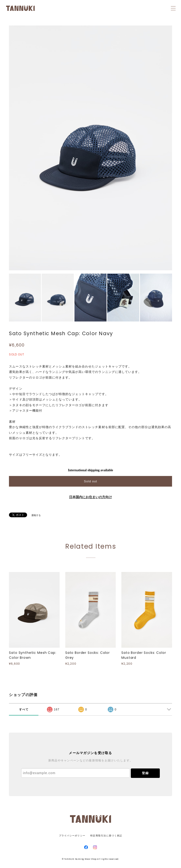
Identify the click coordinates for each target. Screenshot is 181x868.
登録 (145, 773)
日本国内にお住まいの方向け (90, 497)
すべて (24, 709)
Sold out (90, 481)
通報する (36, 515)
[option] (90, 148)
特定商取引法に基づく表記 (106, 836)
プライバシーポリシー (72, 836)
